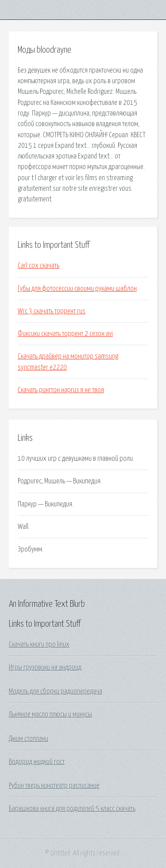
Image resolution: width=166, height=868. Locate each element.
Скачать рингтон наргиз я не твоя (61, 390)
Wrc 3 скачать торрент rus (52, 311)
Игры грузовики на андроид (45, 667)
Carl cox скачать (39, 266)
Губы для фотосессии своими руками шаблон (77, 289)
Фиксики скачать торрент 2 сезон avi (65, 334)
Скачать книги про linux (39, 644)
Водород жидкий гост (37, 762)
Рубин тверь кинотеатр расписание (54, 786)
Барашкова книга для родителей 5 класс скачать (72, 809)
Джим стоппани (29, 739)
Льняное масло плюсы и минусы (50, 714)
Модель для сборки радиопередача (56, 691)
